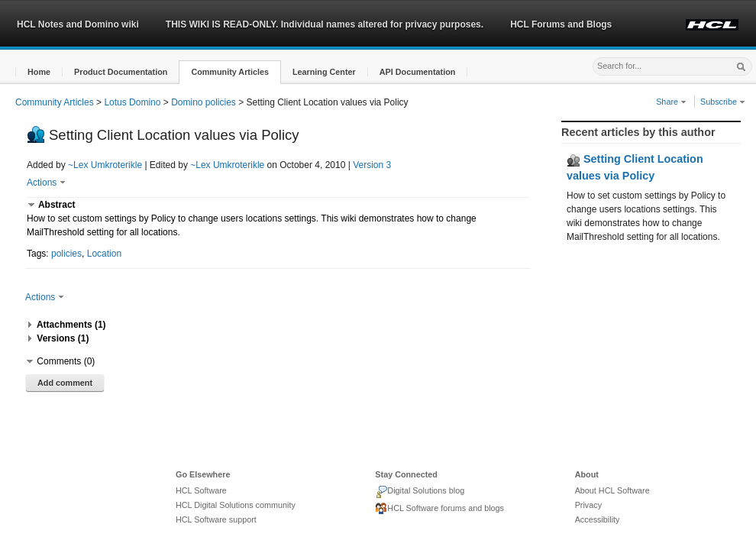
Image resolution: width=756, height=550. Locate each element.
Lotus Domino (132, 102)
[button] (39, 72)
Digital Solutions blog (420, 492)
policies (66, 254)
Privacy (588, 505)
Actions (46, 183)
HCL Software (201, 490)
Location (104, 254)
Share (671, 102)
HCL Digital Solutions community (236, 505)
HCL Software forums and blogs (439, 509)
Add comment (65, 383)
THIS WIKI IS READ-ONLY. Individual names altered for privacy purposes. (325, 24)
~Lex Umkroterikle (105, 165)
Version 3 (372, 165)
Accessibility (598, 519)
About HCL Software (612, 490)
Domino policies (204, 102)
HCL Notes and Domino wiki (78, 24)
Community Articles (55, 102)
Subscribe (723, 102)
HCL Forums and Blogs (561, 24)
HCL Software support (216, 519)
